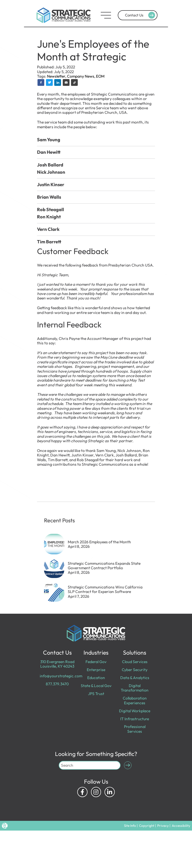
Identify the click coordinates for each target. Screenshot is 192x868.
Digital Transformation (135, 688)
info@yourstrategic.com (61, 676)
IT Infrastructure (135, 719)
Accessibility (181, 826)
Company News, (81, 76)
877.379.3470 (57, 684)
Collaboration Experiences (135, 700)
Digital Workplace (135, 711)
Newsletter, (57, 76)
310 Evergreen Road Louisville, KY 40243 (57, 664)
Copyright (147, 826)
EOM (100, 76)
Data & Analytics (135, 678)
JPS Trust (96, 694)
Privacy (163, 826)
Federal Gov (96, 662)
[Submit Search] (128, 765)
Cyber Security (135, 670)
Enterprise (96, 670)
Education (96, 678)
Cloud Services (135, 662)
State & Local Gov (96, 686)
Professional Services (135, 729)
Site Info (130, 826)
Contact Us (141, 15)
